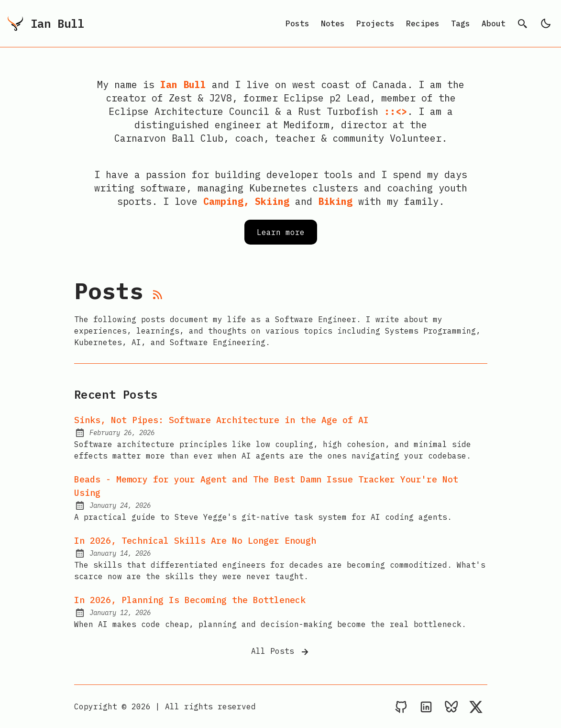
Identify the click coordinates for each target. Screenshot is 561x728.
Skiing (272, 201)
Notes (333, 23)
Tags (461, 23)
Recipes (423, 23)
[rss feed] (158, 296)
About (494, 23)
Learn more (281, 232)
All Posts (281, 652)
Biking (335, 201)
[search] (523, 23)
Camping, (226, 201)
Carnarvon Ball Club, (172, 138)
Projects (375, 23)
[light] (546, 23)
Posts (297, 23)
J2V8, (223, 98)
